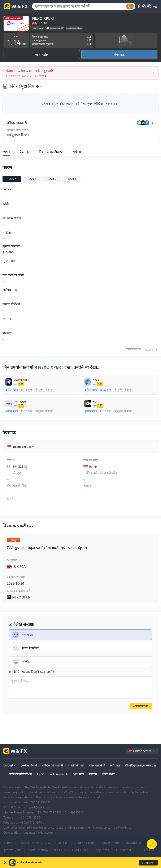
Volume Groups (86, 843)
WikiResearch (59, 774)
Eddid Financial (38, 850)
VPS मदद (79, 774)
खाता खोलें (42, 55)
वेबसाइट (119, 55)
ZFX (47, 843)
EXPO (41, 774)
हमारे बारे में (9, 765)
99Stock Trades (29, 843)
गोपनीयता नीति (97, 765)
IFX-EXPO (60, 850)
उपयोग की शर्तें (76, 765)
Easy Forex (102, 850)
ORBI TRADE (81, 850)
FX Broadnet (123, 850)
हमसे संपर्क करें (29, 765)
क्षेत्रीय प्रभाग (109, 774)
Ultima (9, 843)
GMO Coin (62, 843)
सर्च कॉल (115, 765)
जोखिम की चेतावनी (53, 765)
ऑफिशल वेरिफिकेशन (20, 774)
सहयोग (93, 774)
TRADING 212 (135, 843)
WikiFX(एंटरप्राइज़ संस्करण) (140, 765)
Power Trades (111, 843)
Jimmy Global (13, 850)
